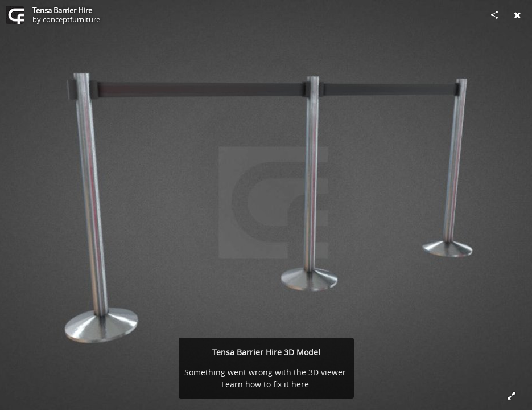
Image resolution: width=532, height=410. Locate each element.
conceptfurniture (71, 19)
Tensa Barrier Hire (62, 10)
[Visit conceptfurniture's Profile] (15, 15)
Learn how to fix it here (265, 384)
